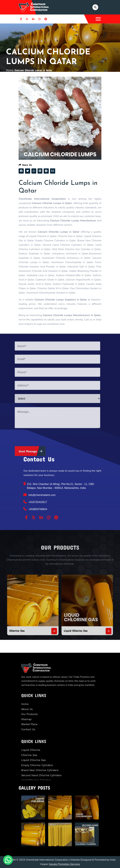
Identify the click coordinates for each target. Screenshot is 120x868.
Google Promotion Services (64, 864)
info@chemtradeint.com (40, 495)
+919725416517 (35, 502)
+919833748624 (35, 509)
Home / (10, 70)
